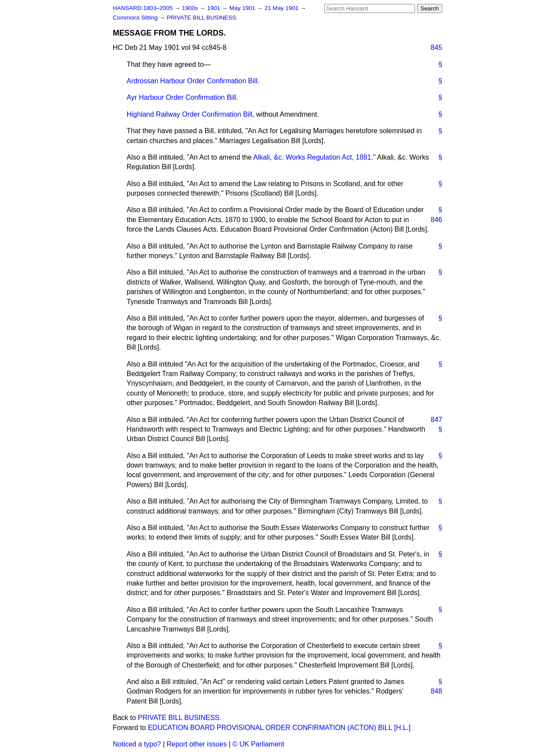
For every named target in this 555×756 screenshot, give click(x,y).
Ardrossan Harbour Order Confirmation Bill (192, 81)
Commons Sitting (136, 18)
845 (436, 47)
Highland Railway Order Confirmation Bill (189, 114)
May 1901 (243, 8)
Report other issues (197, 744)
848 (436, 691)
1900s (191, 8)
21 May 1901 (282, 8)
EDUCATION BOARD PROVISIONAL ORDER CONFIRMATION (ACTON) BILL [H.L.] (279, 728)
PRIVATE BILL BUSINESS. (202, 18)
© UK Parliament (258, 744)
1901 (215, 8)
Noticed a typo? (137, 744)
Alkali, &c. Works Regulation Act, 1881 (312, 157)
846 (436, 220)
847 (436, 420)
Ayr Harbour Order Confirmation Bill (181, 97)
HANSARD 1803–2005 (143, 8)
